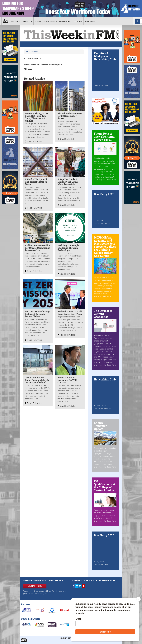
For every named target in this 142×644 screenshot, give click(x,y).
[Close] (139, 599)
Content (16, 21)
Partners (78, 21)
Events (38, 21)
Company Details (67, 638)
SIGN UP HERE (35, 586)
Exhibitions (66, 21)
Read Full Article (34, 142)
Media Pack (91, 21)
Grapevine (28, 21)
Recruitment (50, 21)
